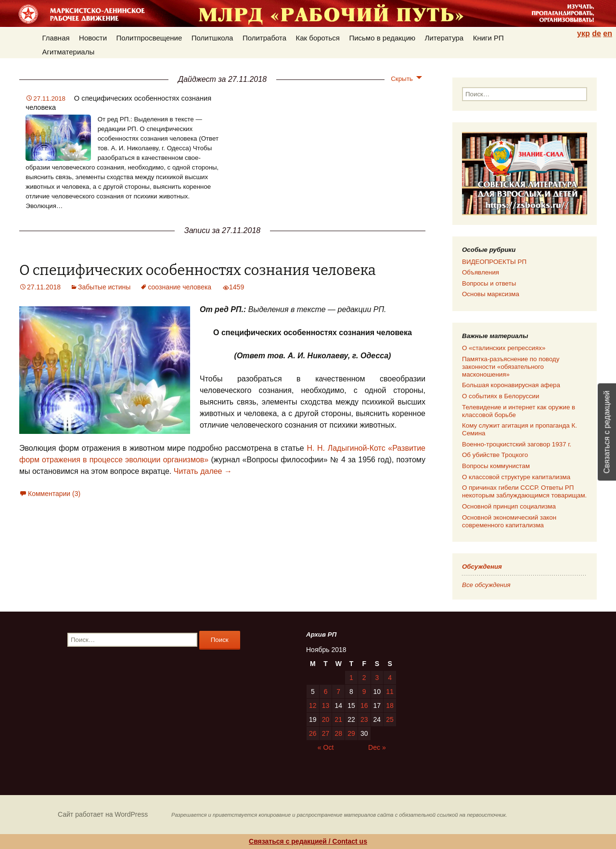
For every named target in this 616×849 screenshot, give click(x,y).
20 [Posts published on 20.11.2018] (326, 719)
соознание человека (180, 287)
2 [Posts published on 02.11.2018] (364, 678)
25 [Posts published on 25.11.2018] (390, 719)
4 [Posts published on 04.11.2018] (390, 678)
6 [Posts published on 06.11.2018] (326, 692)
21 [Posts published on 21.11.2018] (338, 719)
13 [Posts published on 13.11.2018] (326, 705)
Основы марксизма (491, 294)
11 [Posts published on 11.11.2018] (390, 692)
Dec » (377, 747)
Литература (444, 38)
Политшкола (212, 38)
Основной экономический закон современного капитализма (509, 521)
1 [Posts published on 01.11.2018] (351, 678)
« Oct (326, 747)
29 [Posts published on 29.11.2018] (351, 733)
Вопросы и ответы (489, 283)
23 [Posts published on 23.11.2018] (364, 719)
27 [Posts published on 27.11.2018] (326, 733)
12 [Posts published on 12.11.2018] (313, 705)
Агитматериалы (69, 52)
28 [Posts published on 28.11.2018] (338, 733)
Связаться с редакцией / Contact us (308, 841)
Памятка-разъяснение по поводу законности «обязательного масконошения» (511, 367)
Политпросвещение (149, 38)
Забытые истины (104, 287)
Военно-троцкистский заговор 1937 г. (517, 444)
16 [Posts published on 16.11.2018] (364, 705)
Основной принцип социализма (509, 506)
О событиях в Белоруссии (500, 396)
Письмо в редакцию (382, 38)
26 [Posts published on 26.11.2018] (313, 733)
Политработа (264, 38)
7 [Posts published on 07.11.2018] (338, 692)
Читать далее (203, 471)
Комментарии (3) (54, 494)
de (597, 33)
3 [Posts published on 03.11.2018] (377, 678)
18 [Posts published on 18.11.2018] (390, 705)
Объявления (481, 272)
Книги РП (488, 38)
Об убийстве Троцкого (495, 455)
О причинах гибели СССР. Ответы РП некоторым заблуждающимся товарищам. (524, 491)
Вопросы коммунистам (496, 466)
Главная (56, 38)
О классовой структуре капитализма (516, 477)
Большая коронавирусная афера (511, 385)
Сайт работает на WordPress (103, 814)
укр (584, 33)
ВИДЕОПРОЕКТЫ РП (494, 262)
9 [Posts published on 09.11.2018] (364, 692)
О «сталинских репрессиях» (504, 348)
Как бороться (318, 38)
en (608, 33)
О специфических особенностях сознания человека (198, 270)
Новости (93, 38)
